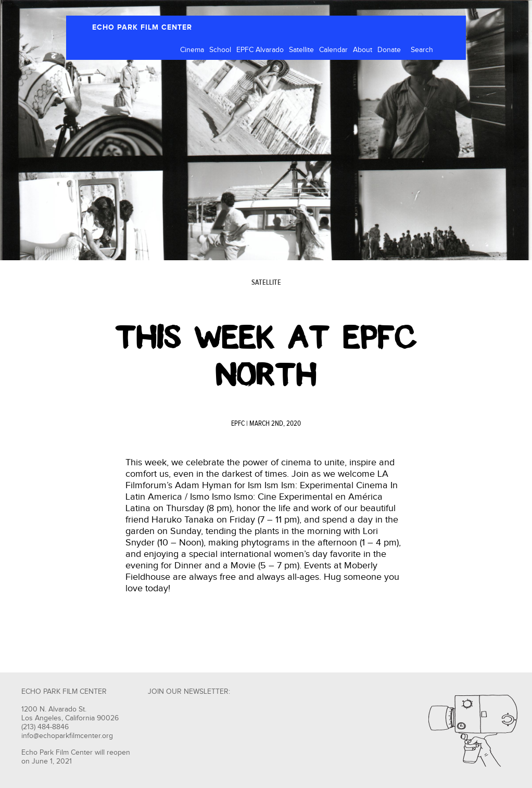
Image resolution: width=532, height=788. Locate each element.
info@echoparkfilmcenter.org (67, 736)
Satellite (301, 50)
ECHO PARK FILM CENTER (142, 27)
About (363, 50)
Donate (389, 50)
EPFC (238, 424)
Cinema (192, 50)
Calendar (333, 50)
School (220, 50)
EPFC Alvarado (260, 50)
